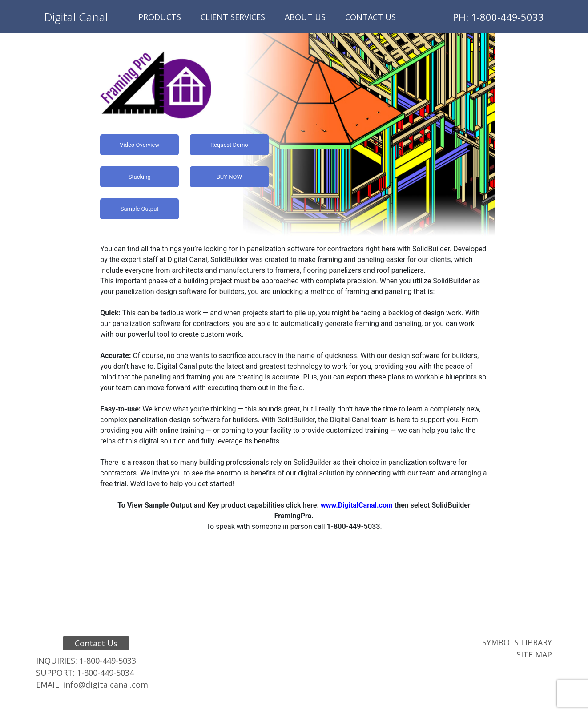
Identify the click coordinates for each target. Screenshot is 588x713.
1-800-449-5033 (108, 661)
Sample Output (140, 209)
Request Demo (229, 145)
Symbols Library (517, 642)
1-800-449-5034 (105, 673)
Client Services (233, 17)
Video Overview (139, 145)
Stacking (140, 177)
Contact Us (371, 17)
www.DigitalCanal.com (357, 505)
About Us (305, 17)
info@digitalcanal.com (106, 685)
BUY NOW (229, 177)
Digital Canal (76, 17)
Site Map (534, 654)
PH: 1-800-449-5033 (498, 17)
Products (160, 17)
